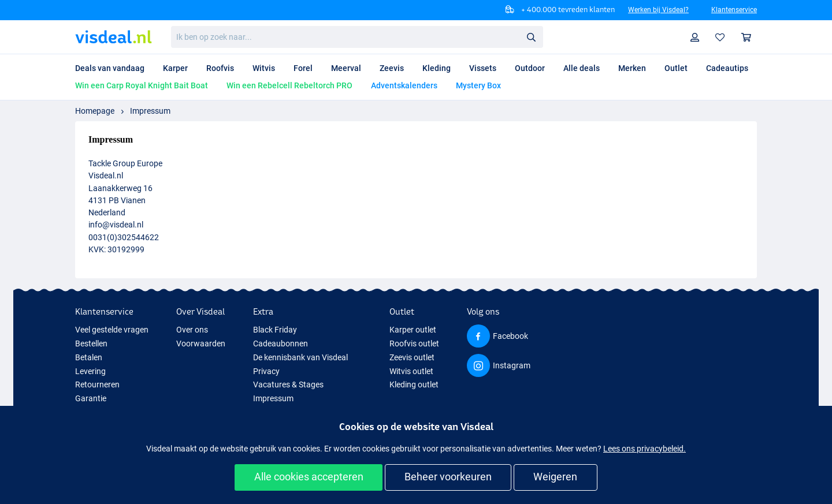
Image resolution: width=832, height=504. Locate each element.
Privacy (266, 371)
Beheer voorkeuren (448, 477)
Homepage (95, 111)
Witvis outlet (411, 371)
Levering (90, 371)
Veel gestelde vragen (112, 330)
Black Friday (275, 330)
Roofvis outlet (414, 344)
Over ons (192, 330)
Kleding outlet (414, 384)
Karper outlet (413, 330)
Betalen (89, 357)
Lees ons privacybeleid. (645, 449)
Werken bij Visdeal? (658, 10)
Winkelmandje (749, 37)
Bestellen (91, 344)
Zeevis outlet (412, 357)
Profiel (698, 37)
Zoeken (534, 37)
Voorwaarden (201, 344)
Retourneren (97, 384)
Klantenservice (734, 10)
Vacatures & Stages (288, 384)
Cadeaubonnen (281, 344)
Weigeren (555, 477)
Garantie (91, 398)
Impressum (150, 111)
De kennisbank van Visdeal (300, 357)
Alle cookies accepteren (309, 477)
